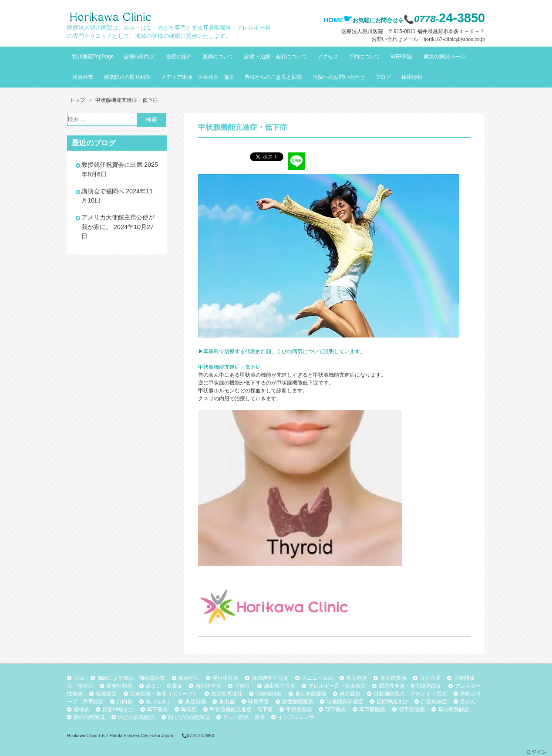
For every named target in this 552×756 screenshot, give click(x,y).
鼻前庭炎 (350, 694)
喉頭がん (189, 678)
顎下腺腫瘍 (412, 709)
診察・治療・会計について (276, 57)
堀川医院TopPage (93, 57)
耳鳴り (242, 686)
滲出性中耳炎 (279, 686)
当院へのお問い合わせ (339, 77)
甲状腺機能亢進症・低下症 (241, 709)
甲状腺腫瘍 (299, 709)
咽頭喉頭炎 (269, 694)
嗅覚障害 (106, 694)
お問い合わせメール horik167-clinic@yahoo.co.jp (428, 39)
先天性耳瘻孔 (227, 694)
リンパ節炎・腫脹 (244, 717)
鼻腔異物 (195, 702)
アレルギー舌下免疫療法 (337, 686)
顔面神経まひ (118, 709)
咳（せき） (159, 702)
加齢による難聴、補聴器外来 (131, 678)
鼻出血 (227, 702)
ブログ (383, 77)
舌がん (468, 702)
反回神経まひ (392, 702)
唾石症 (189, 709)
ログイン (536, 752)
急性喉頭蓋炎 (298, 702)
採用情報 (412, 77)
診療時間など (140, 57)
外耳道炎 (357, 678)
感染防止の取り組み (127, 77)
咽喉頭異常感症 (345, 702)
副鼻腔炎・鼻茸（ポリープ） (164, 694)
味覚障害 (259, 702)
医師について (218, 57)
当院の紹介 (179, 57)
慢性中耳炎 (226, 678)
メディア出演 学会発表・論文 (198, 77)
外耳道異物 (393, 678)
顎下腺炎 (336, 709)
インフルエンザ (296, 717)
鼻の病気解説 (89, 717)
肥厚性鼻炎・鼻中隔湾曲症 (410, 686)
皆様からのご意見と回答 (273, 77)
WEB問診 (402, 57)
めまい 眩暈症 (164, 686)
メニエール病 (317, 678)
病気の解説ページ (444, 57)
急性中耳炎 (209, 686)
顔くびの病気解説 (189, 717)
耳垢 (79, 678)
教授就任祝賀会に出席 (112, 165)
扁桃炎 (81, 709)
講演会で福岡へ (103, 191)
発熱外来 (83, 77)
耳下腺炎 (158, 709)
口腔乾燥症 (434, 702)
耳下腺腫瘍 (372, 709)
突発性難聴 (119, 686)
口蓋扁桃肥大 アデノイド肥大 (410, 694)
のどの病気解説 (136, 717)
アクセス (328, 57)
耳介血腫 (430, 678)
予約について (364, 57)
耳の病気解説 (454, 709)
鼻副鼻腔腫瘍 (311, 694)
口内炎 (125, 702)
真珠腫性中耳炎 (270, 678)
